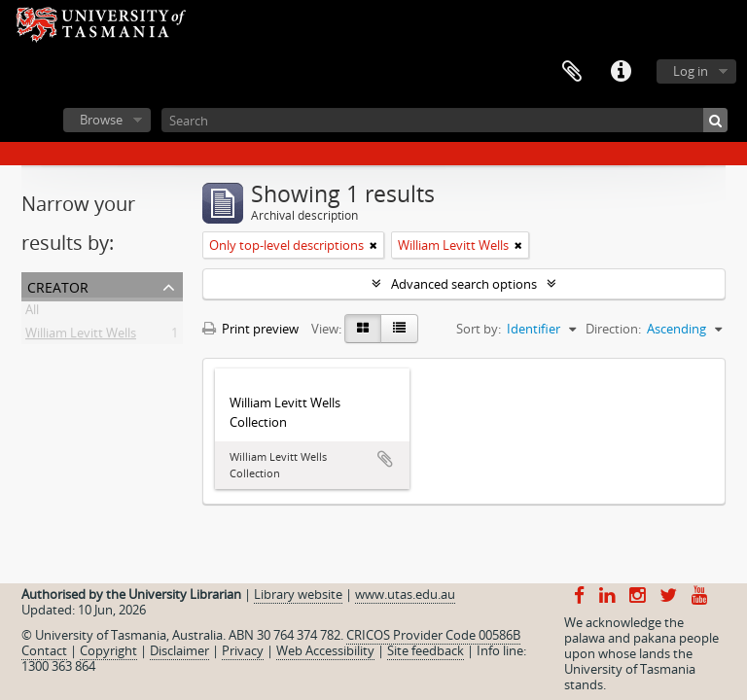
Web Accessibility (325, 650)
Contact (44, 650)
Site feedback (426, 650)
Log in (691, 71)
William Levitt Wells (81, 336)
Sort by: (479, 329)
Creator (58, 285)
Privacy (243, 650)
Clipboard (572, 72)
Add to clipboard (385, 459)
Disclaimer (179, 650)
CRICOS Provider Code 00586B (433, 635)
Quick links (621, 72)
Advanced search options (464, 284)
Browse (101, 120)
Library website (298, 594)
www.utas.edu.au (405, 594)
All (32, 313)
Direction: (613, 329)
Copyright (108, 650)
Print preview (250, 329)
